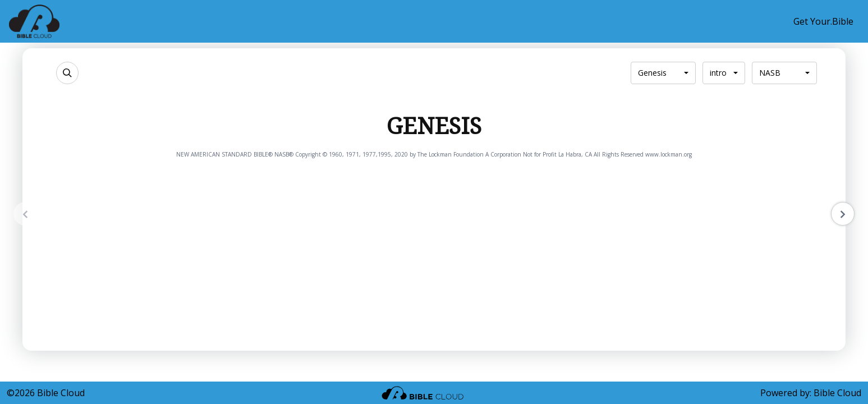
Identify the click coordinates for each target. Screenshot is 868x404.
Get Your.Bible (823, 21)
